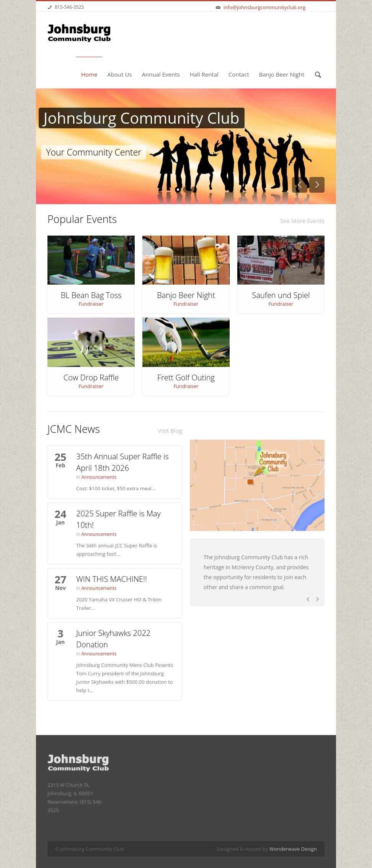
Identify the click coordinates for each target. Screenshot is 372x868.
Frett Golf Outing (186, 377)
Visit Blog (170, 431)
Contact (239, 74)
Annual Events (161, 74)
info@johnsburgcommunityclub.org (264, 7)
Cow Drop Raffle (91, 377)
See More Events (302, 221)
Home (89, 74)
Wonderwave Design (293, 849)
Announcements (99, 477)
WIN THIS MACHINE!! (112, 579)
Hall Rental (204, 74)
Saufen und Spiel (281, 295)
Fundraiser (91, 304)
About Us (119, 74)
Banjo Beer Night (282, 74)
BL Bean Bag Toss (91, 295)
